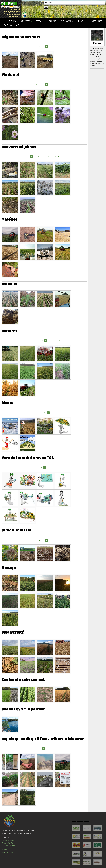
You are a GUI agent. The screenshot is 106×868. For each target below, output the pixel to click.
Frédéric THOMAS (8, 840)
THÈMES (12, 21)
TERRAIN (39, 21)
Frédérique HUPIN (8, 846)
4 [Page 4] (42, 157)
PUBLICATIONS (67, 21)
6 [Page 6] (49, 157)
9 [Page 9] (59, 157)
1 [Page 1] (40, 47)
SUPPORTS (26, 21)
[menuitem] (4, 21)
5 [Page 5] (45, 157)
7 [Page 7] (52, 157)
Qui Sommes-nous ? (11, 25)
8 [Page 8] (55, 157)
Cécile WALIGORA (8, 843)
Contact (4, 850)
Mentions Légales (8, 852)
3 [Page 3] (38, 157)
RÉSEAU (82, 21)
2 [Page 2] (43, 47)
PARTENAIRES (96, 21)
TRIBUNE (52, 21)
